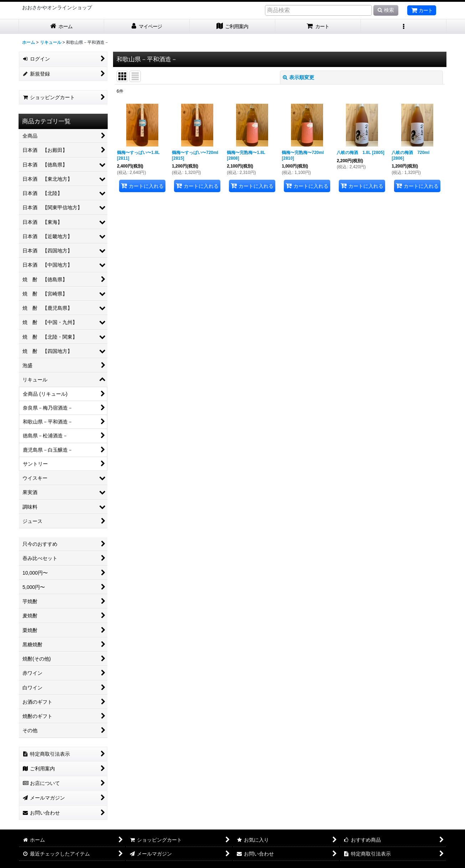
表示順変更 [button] (298, 77)
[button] (404, 27)
